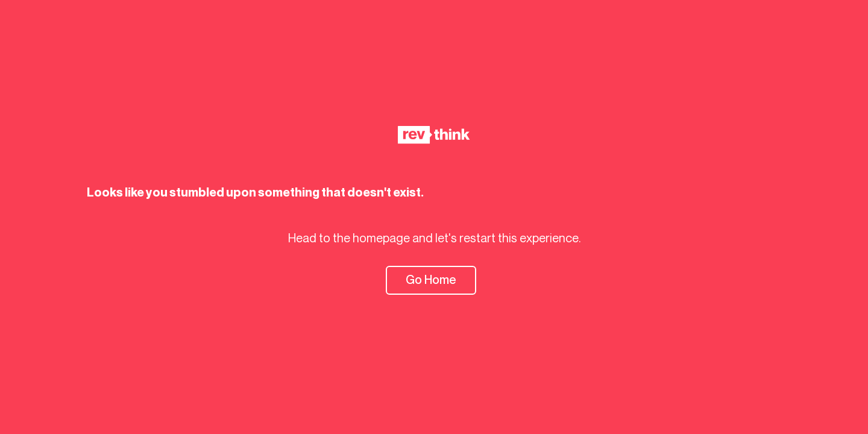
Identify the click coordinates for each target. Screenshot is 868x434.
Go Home (431, 280)
